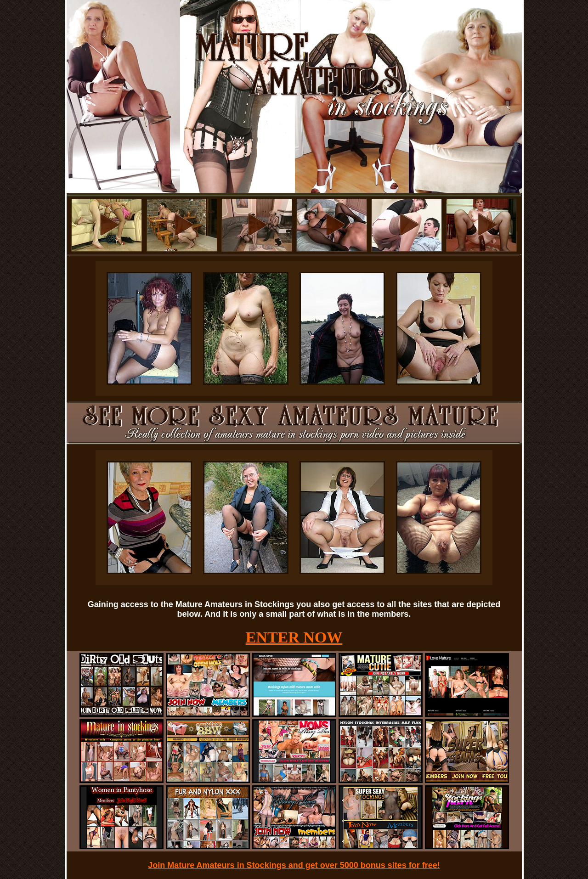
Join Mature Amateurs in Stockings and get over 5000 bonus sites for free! (294, 865)
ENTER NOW (294, 637)
